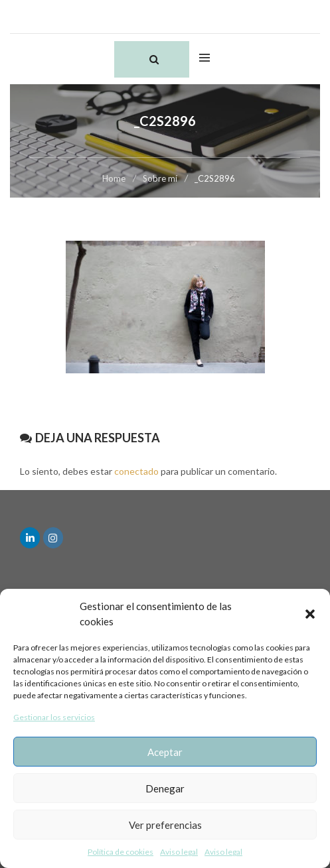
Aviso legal (179, 852)
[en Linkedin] (30, 538)
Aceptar (165, 752)
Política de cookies (121, 852)
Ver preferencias (165, 825)
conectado (136, 471)
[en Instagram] (53, 538)
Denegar (165, 788)
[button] (310, 614)
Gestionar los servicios (54, 717)
